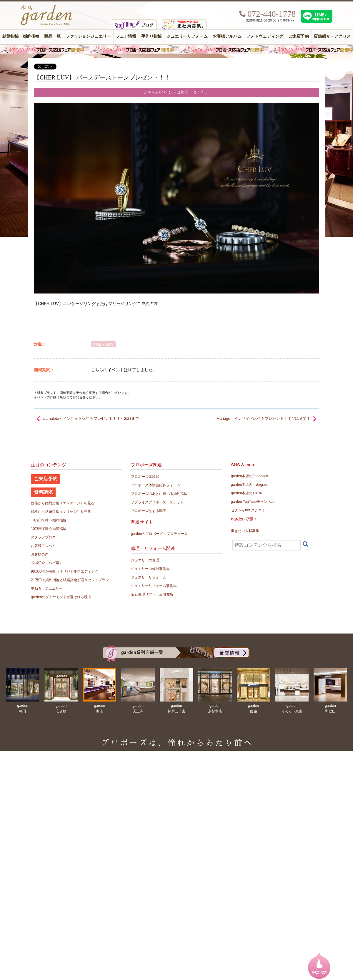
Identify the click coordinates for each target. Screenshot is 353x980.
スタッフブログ (43, 537)
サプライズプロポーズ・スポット (157, 502)
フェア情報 (126, 36)
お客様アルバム (227, 36)
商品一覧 (52, 36)
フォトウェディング (265, 36)
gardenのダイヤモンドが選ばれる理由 (61, 597)
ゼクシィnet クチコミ (248, 510)
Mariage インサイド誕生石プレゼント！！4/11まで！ (263, 418)
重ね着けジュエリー (47, 588)
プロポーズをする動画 (149, 511)
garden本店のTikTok (247, 493)
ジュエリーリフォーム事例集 (154, 586)
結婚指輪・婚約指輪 (21, 36)
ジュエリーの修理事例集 (150, 569)
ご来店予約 (299, 36)
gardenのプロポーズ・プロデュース (159, 534)
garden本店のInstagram (250, 485)
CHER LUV (103, 344)
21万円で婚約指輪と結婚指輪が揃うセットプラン (70, 580)
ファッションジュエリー (88, 36)
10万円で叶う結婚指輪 (49, 529)
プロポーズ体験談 (145, 477)
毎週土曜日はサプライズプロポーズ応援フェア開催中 (176, 49)
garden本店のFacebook (249, 476)
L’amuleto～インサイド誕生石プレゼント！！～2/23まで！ (93, 418)
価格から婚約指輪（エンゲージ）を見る (63, 503)
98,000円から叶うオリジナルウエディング (65, 571)
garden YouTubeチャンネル (253, 502)
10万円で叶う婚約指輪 (49, 520)
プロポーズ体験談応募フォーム (156, 485)
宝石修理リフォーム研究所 (152, 594)
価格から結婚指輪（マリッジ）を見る (61, 512)
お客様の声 (40, 554)
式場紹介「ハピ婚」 (47, 563)
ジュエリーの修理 (145, 560)
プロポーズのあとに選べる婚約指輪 (159, 494)
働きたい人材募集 (245, 531)
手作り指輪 (151, 36)
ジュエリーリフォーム (187, 36)
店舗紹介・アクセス (332, 36)
